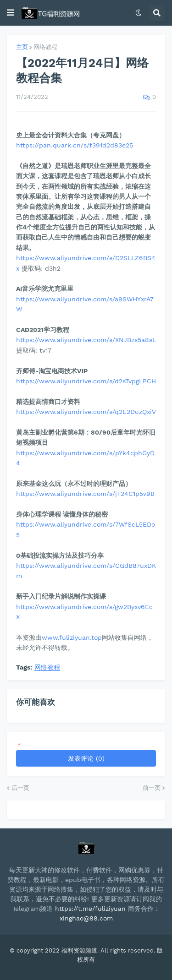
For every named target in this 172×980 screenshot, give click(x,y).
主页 (22, 47)
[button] (11, 13)
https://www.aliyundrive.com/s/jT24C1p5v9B (85, 494)
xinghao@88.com (86, 918)
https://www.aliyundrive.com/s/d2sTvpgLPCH (86, 381)
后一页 (20, 788)
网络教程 (45, 47)
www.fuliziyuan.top (72, 637)
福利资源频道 (79, 950)
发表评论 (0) (86, 758)
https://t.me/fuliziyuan (90, 909)
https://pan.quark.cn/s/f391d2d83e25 (75, 145)
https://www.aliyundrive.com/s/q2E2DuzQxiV (86, 412)
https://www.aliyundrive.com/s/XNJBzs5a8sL (86, 340)
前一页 (152, 788)
